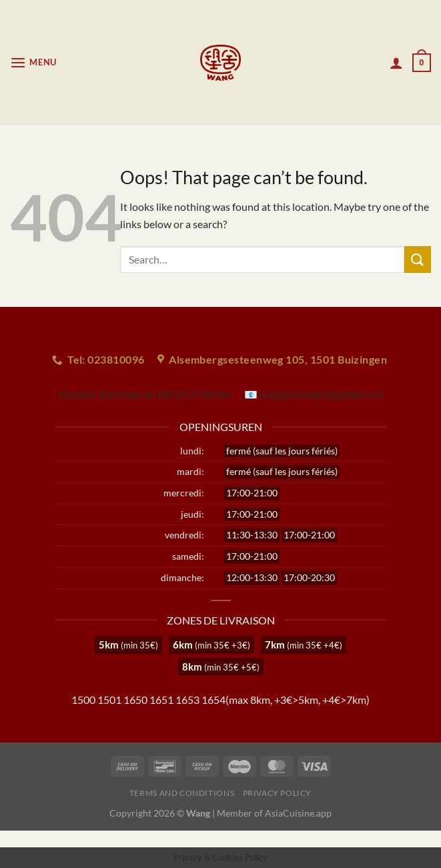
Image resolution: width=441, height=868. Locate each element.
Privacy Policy (278, 793)
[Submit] (418, 259)
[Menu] (33, 62)
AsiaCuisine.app (298, 813)
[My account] (396, 63)
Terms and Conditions (182, 793)
